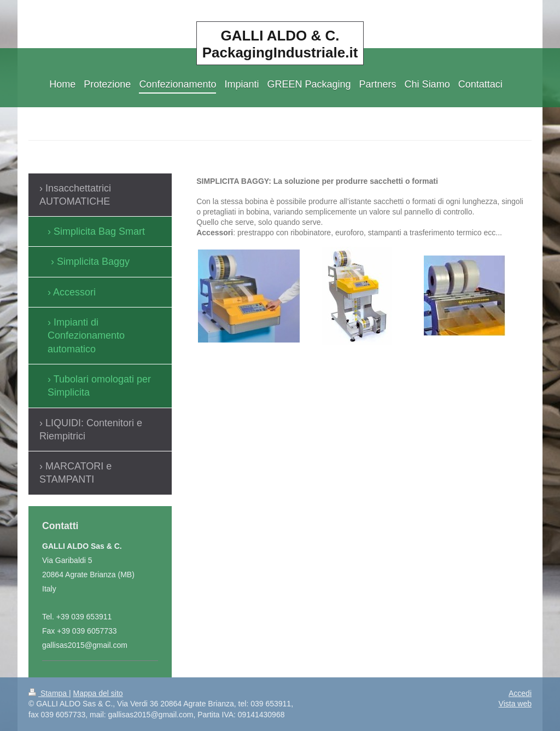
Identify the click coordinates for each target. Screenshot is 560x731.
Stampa (49, 693)
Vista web (515, 704)
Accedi (520, 693)
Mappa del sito (98, 693)
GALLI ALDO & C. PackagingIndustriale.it (280, 44)
